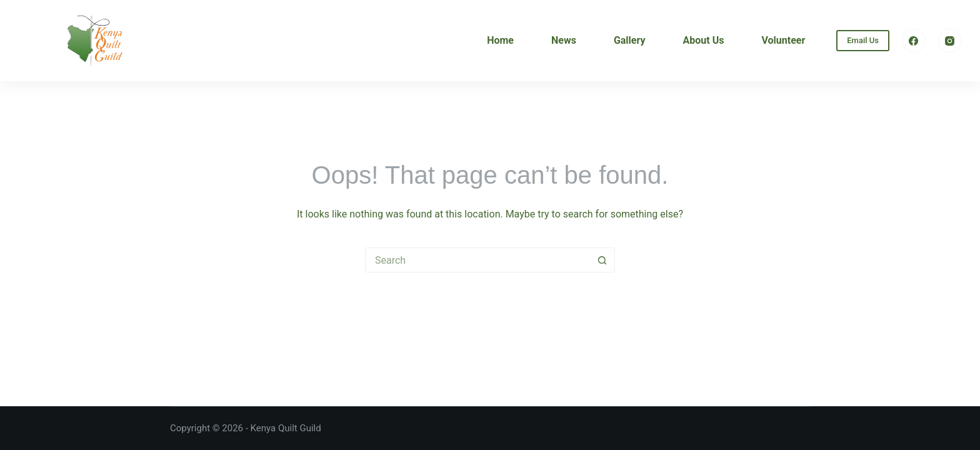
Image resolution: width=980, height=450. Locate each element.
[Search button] (602, 260)
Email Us (863, 40)
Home (500, 40)
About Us (704, 40)
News (564, 40)
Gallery (630, 40)
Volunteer (783, 40)
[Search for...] (477, 260)
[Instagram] (950, 41)
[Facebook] (914, 41)
